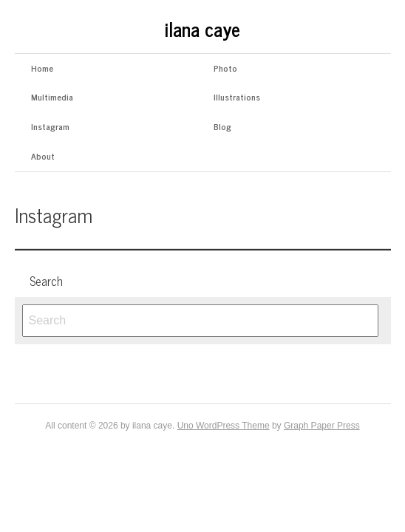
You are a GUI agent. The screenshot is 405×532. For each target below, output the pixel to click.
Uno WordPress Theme (224, 426)
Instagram (50, 126)
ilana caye (202, 28)
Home (42, 68)
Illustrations (237, 97)
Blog (222, 126)
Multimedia (52, 97)
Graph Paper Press (322, 426)
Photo (225, 68)
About (43, 156)
